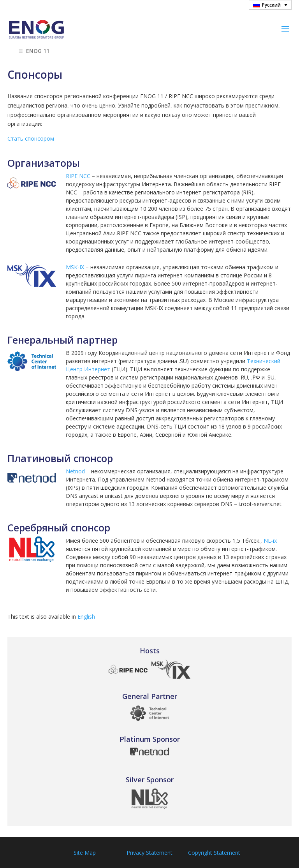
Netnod (75, 471)
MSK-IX (75, 267)
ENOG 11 (33, 52)
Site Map (85, 853)
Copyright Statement (214, 853)
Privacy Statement (149, 853)
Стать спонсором (31, 138)
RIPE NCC (78, 176)
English (86, 617)
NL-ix (270, 541)
